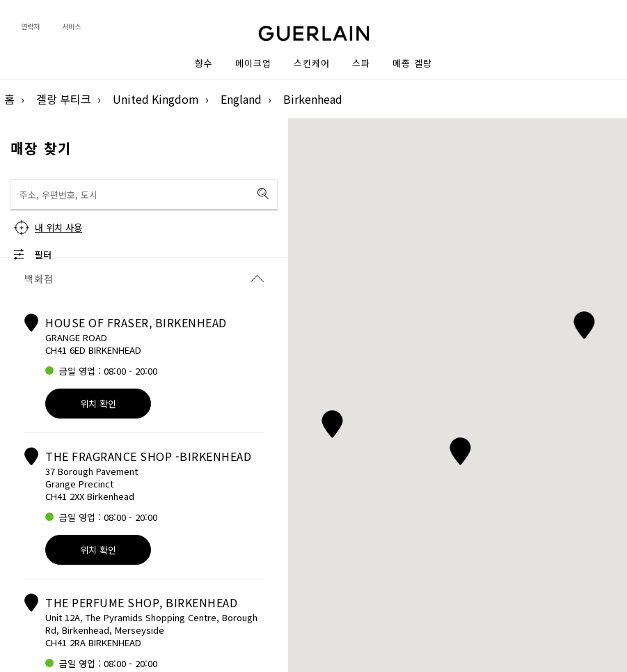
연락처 (30, 26)
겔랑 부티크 (64, 99)
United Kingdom (156, 99)
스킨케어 (312, 63)
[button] (584, 323)
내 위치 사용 (58, 227)
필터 (43, 255)
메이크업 (253, 63)
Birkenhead (313, 99)
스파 (361, 63)
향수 (204, 63)
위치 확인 (98, 404)
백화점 (144, 279)
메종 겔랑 (412, 63)
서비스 (71, 26)
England (241, 99)
